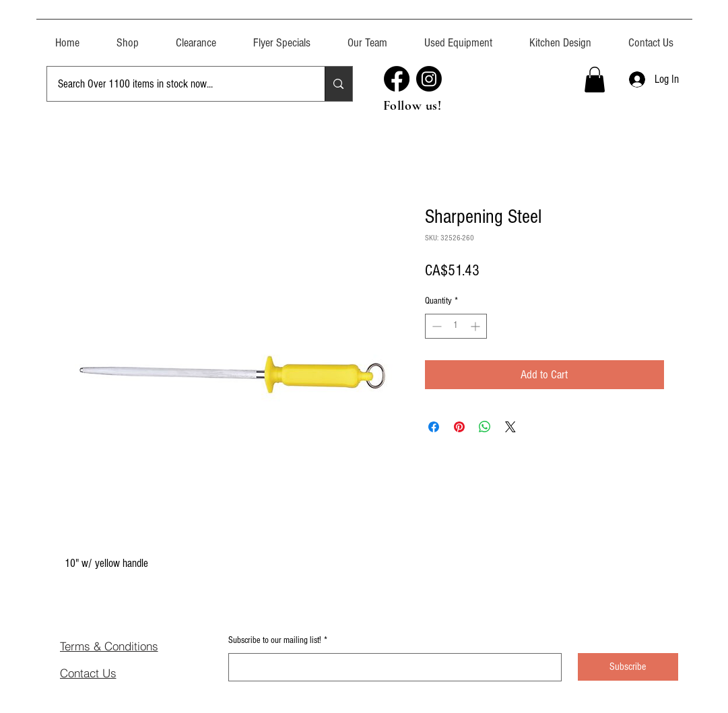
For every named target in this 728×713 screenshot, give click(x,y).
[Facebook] (397, 79)
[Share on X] (510, 427)
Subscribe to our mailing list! (278, 641)
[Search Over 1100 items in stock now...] (176, 84)
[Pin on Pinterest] (459, 427)
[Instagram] (429, 79)
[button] (459, 37)
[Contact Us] (108, 673)
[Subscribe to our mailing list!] (391, 667)
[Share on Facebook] (434, 427)
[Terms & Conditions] (130, 646)
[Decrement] (435, 326)
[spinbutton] (456, 326)
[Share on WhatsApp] (485, 427)
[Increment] (476, 326)
